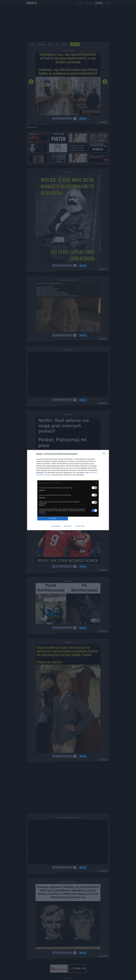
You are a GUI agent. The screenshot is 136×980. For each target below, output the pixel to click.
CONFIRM (53, 519)
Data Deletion (56, 526)
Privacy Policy (80, 526)
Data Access (68, 526)
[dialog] (68, 490)
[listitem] (68, 483)
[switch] (94, 488)
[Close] (105, 454)
